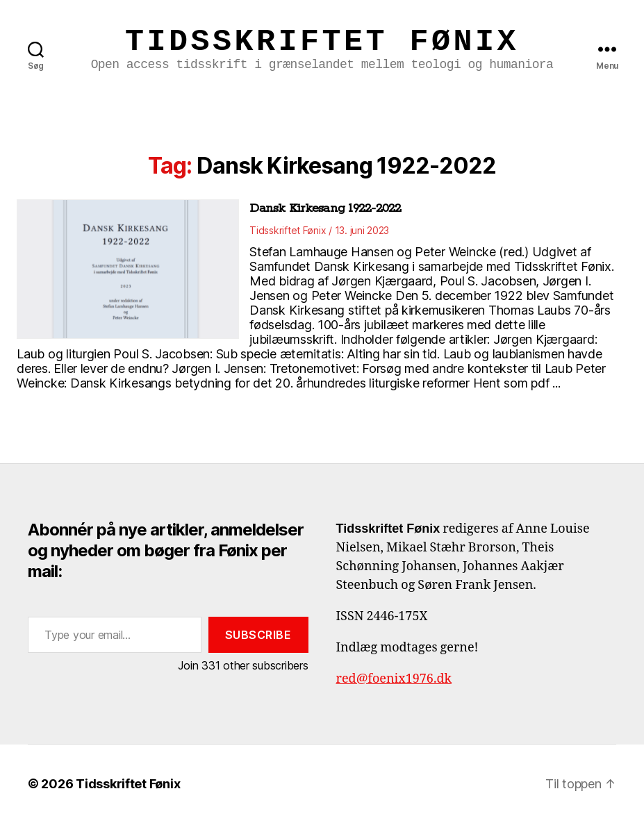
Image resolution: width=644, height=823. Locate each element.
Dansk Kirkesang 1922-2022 (325, 208)
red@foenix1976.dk (394, 679)
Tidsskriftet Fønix (322, 42)
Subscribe (258, 635)
